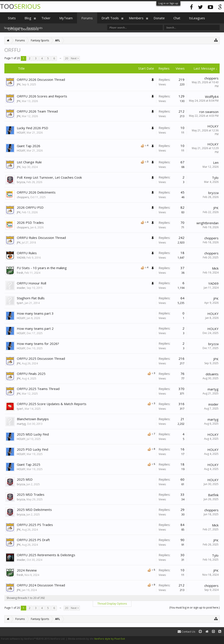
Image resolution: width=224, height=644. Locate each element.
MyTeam (66, 18)
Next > (75, 58)
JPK (19, 84)
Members (136, 18)
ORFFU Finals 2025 (31, 374)
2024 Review (27, 570)
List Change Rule (29, 162)
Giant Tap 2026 (29, 146)
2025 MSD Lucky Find (33, 434)
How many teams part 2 (35, 328)
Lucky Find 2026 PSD (32, 128)
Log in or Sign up (168, 3)
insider (21, 288)
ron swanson (209, 112)
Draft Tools (110, 18)
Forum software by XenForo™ (33, 639)
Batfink (213, 495)
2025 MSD (25, 479)
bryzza (21, 182)
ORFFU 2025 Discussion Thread (41, 358)
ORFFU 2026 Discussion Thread (41, 79)
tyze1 (20, 303)
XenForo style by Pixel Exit (110, 639)
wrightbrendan (207, 223)
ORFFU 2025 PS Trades (35, 525)
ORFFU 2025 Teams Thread (38, 389)
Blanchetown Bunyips (33, 419)
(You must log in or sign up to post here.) (194, 608)
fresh (20, 273)
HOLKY (21, 133)
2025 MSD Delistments (34, 510)
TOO (20, 6)
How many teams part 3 (35, 313)
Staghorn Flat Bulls (31, 298)
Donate (159, 18)
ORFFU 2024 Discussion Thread (41, 585)
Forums (87, 18)
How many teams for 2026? (38, 344)
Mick (215, 268)
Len (216, 162)
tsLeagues (197, 18)
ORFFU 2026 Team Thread (37, 111)
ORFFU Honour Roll (31, 283)
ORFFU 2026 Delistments (36, 192)
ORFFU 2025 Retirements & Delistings (46, 555)
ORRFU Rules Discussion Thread (41, 238)
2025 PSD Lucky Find (32, 449)
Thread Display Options (112, 604)
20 (66, 58)
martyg (213, 389)
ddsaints (212, 374)
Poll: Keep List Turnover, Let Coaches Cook (49, 177)
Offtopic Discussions (23, 29)
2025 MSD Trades (31, 494)
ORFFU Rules (27, 253)
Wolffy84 (212, 97)
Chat (177, 18)
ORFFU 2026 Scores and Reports (42, 96)
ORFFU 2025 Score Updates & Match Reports (52, 404)
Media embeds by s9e (81, 639)
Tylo (215, 178)
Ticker (46, 18)
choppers (211, 78)
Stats (12, 18)
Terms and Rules (213, 639)
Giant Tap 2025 (29, 464)
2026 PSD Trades (30, 222)
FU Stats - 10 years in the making (42, 268)
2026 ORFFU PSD (30, 207)
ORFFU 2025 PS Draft (33, 540)
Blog (28, 18)
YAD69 (21, 258)
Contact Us (186, 632)
